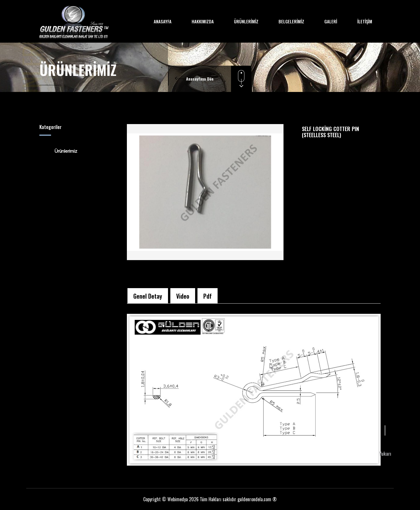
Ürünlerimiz (62, 151)
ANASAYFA (163, 21)
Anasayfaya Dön (200, 79)
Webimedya (178, 499)
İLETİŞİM (365, 21)
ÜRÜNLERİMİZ (246, 21)
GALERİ (331, 21)
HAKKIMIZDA (203, 21)
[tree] (79, 151)
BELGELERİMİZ (291, 21)
